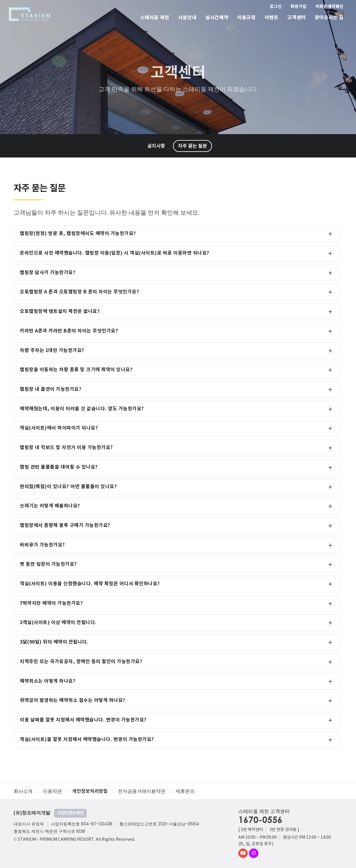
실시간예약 (217, 18)
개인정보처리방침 (90, 791)
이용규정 (246, 18)
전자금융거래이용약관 (142, 791)
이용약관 (52, 791)
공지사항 (156, 146)
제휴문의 (185, 791)
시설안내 (187, 18)
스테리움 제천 (155, 18)
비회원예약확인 (330, 7)
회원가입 (298, 7)
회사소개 (23, 791)
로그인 (276, 7)
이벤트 (272, 18)
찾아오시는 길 (329, 18)
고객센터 (296, 18)
